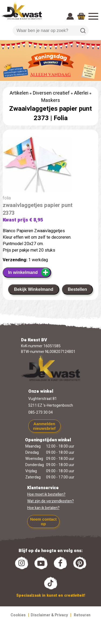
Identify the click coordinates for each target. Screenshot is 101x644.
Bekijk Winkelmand (34, 289)
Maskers (51, 100)
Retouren (82, 615)
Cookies (18, 615)
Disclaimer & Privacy (49, 615)
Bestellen (77, 289)
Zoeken (83, 31)
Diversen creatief (51, 93)
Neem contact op (43, 521)
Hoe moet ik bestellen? (46, 494)
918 (81, 18)
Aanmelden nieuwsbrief (44, 426)
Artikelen (19, 93)
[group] (50, 166)
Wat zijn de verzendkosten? (50, 501)
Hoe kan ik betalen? (43, 508)
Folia (61, 118)
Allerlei (81, 93)
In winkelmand (29, 272)
